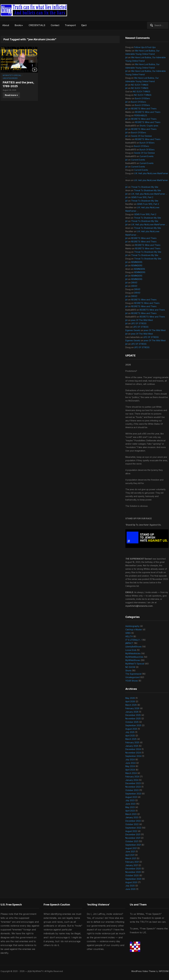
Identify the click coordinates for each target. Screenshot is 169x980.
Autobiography (132, 626)
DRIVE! (134, 283)
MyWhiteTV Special (12, 75)
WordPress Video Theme (143, 971)
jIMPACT (129, 643)
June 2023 (130, 804)
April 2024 (130, 770)
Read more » (11, 95)
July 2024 (130, 760)
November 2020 (133, 872)
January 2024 (132, 780)
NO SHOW (130, 667)
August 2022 (131, 831)
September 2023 (133, 794)
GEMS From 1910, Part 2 (142, 197)
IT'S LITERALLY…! (133, 640)
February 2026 (132, 708)
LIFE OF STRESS (139, 323)
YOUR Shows (132, 681)
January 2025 (132, 746)
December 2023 (133, 783)
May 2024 (130, 766)
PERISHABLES (141, 115)
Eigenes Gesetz (133, 330)
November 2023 (133, 787)
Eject (84, 25)
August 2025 (131, 729)
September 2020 (133, 879)
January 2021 (132, 865)
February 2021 (132, 862)
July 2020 (130, 886)
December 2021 (133, 834)
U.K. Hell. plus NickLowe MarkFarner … (149, 194)
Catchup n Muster (134, 630)
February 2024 (132, 777)
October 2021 (132, 841)
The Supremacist (133, 674)
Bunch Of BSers (142, 98)
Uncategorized (10, 78)
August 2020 (131, 882)
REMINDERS (137, 262)
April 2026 (130, 701)
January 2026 (132, 712)
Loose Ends (131, 650)
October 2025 (132, 722)
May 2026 (130, 698)
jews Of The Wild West (142, 320)
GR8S (128, 633)
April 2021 (130, 855)
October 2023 (132, 790)
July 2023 (130, 800)
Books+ (19, 25)
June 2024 (130, 763)
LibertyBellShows (133, 647)
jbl (126, 57)
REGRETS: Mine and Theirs (144, 109)
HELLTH (129, 636)
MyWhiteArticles (133, 653)
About (6, 25)
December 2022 (133, 821)
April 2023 (130, 811)
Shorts (128, 671)
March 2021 (131, 858)
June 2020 (130, 889)
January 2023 (132, 817)
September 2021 (133, 845)
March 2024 (131, 773)
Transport (70, 25)
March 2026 (131, 705)
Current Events (147, 156)
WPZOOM (164, 971)
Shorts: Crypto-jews (149, 126)
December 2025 (133, 715)
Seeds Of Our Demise (141, 136)
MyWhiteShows (133, 660)
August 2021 (131, 848)
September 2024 (133, 756)
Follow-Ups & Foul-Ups (145, 47)
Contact (55, 25)
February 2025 (132, 742)
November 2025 (133, 719)
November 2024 (133, 753)
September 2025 (133, 725)
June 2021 (130, 852)
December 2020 (133, 869)
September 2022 (133, 828)
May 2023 (130, 807)
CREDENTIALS (37, 25)
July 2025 (130, 732)
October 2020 (132, 875)
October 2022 (132, 824)
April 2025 (130, 736)
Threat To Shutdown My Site (145, 187)
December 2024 (133, 749)
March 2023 (131, 814)
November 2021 (133, 838)
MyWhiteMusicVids (134, 657)
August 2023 (131, 797)
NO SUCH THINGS (140, 85)
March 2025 (131, 739)
